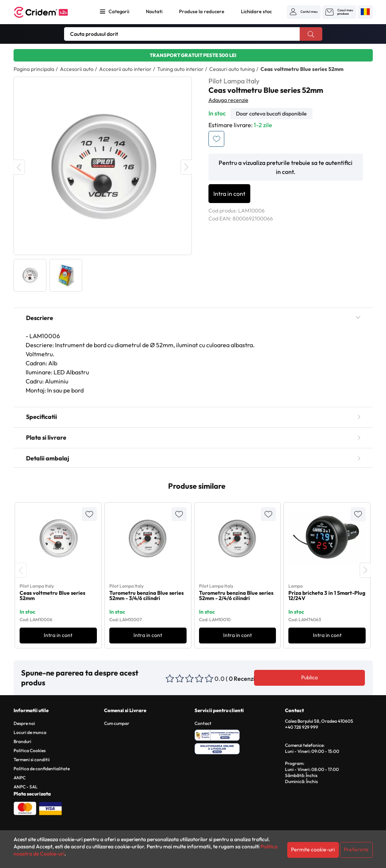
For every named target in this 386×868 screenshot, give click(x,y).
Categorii (119, 11)
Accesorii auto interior (125, 69)
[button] (304, 12)
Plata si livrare (193, 437)
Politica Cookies (30, 750)
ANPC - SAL (26, 787)
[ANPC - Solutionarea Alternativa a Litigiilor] (238, 734)
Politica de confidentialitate (42, 769)
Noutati (154, 11)
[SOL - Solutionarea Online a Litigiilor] (238, 748)
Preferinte (356, 850)
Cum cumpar (117, 723)
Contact (203, 723)
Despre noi (24, 723)
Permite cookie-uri (313, 850)
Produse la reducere (202, 11)
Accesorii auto (77, 69)
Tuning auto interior (180, 69)
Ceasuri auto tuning (232, 69)
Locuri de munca (30, 732)
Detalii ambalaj (193, 458)
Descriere (193, 318)
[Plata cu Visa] (51, 808)
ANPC (20, 778)
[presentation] (21, 570)
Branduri (22, 741)
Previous (19, 167)
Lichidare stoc (256, 11)
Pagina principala (34, 69)
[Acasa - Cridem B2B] (49, 12)
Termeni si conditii (32, 759)
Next (186, 167)
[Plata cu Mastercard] (25, 808)
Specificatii (193, 417)
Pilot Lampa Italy (234, 81)
